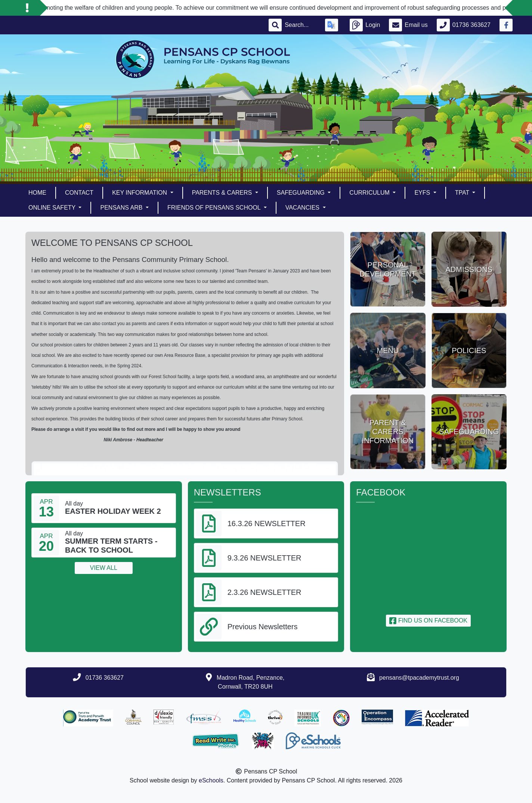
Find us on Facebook (428, 620)
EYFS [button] (423, 193)
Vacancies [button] (303, 208)
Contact (79, 193)
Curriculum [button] (370, 193)
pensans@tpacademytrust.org (419, 678)
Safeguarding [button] (301, 193)
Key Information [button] (140, 193)
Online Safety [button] (53, 208)
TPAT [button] (463, 193)
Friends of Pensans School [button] (215, 208)
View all (104, 568)
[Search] (300, 25)
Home (37, 193)
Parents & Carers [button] (223, 193)
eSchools (211, 780)
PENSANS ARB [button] (122, 208)
